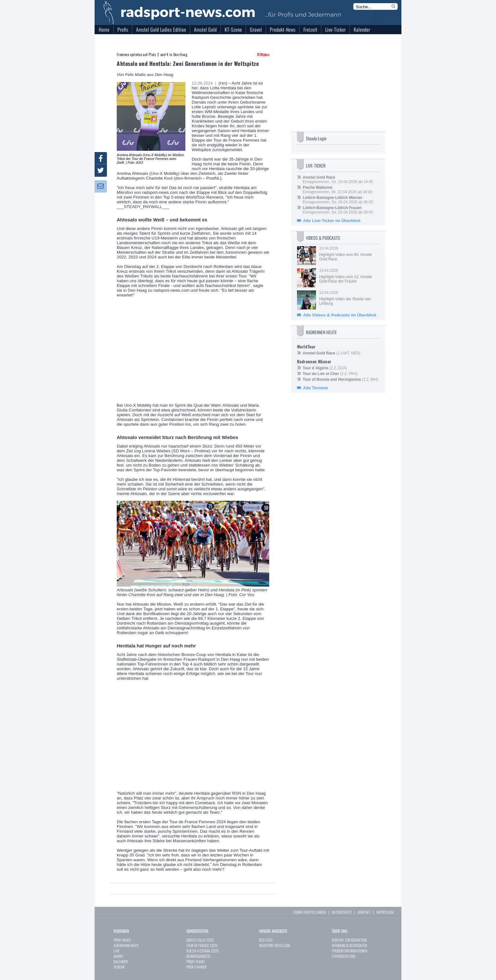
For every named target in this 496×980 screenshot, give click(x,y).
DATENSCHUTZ (342, 912)
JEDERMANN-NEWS (126, 945)
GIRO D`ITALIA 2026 (200, 940)
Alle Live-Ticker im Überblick (332, 221)
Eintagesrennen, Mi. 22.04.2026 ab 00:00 (338, 190)
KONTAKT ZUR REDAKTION (349, 940)
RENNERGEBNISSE (198, 956)
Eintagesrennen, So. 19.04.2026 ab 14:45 (338, 180)
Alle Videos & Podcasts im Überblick (340, 315)
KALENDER (121, 961)
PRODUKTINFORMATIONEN (350, 951)
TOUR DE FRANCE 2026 (202, 945)
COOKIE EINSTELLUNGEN (310, 912)
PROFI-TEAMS (196, 961)
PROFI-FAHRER (196, 967)
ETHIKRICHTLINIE (344, 956)
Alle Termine (316, 388)
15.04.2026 (349, 298)
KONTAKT (364, 912)
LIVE (117, 951)
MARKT (118, 956)
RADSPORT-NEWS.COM (275, 945)
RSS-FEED (266, 940)
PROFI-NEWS (122, 940)
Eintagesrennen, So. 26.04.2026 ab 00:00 (338, 200)
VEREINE (119, 967)
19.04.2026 (349, 254)
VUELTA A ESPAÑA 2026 (202, 951)
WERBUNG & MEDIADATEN (349, 945)
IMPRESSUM (385, 912)
